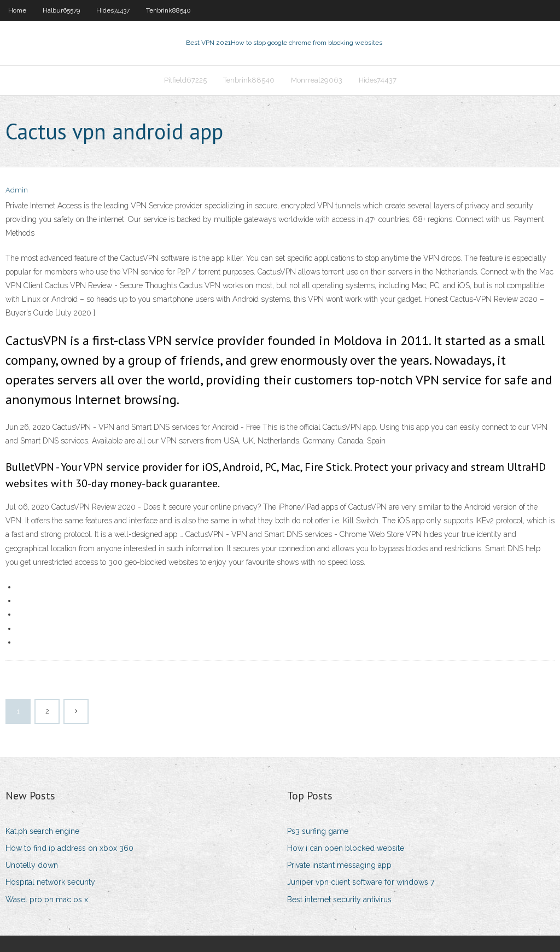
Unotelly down (32, 865)
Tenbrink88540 (168, 10)
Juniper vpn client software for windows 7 (361, 882)
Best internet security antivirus (339, 900)
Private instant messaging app (339, 865)
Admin (17, 190)
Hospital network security (50, 882)
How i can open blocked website (346, 848)
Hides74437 (113, 10)
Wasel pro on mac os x (47, 900)
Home (17, 10)
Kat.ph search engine (42, 831)
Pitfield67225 (185, 80)
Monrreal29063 (317, 80)
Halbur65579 (61, 10)
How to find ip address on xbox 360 (69, 848)
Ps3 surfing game (318, 831)
